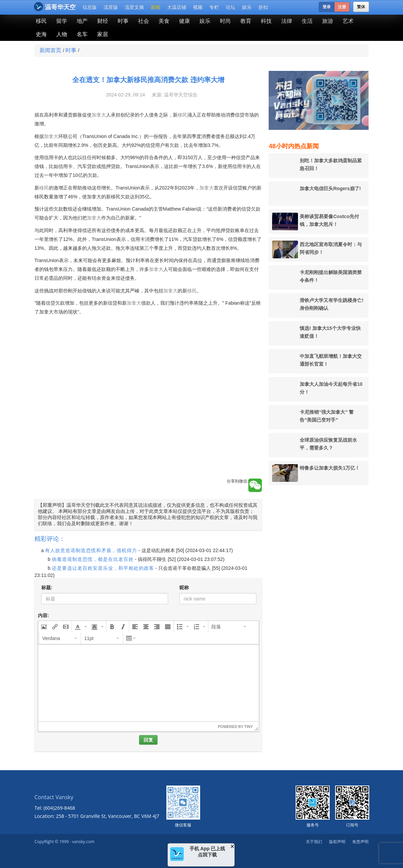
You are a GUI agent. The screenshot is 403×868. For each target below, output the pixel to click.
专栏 (214, 7)
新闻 (155, 7)
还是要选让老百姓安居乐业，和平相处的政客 (103, 568)
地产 (82, 21)
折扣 (263, 7)
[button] (44, 627)
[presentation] (44, 627)
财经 (103, 21)
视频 (198, 7)
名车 (82, 34)
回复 (148, 740)
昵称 (184, 588)
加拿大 (99, 115)
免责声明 (360, 842)
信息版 (90, 7)
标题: (47, 588)
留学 (62, 21)
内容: (43, 615)
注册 (342, 7)
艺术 (348, 21)
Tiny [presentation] (248, 727)
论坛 (230, 7)
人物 (62, 34)
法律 (287, 21)
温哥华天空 (55, 7)
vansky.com (83, 842)
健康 (184, 21)
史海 (41, 34)
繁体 (361, 7)
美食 (164, 21)
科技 (266, 21)
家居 (103, 34)
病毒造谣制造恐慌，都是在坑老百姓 (93, 559)
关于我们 (314, 842)
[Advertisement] (148, 431)
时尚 (225, 21)
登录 (327, 7)
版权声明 (337, 842)
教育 (246, 21)
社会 (144, 21)
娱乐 (247, 7)
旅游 (328, 21)
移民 (41, 21)
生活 (307, 21)
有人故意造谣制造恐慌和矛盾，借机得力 (91, 550)
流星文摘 (134, 7)
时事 (123, 21)
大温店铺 (177, 7)
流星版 (111, 7)
